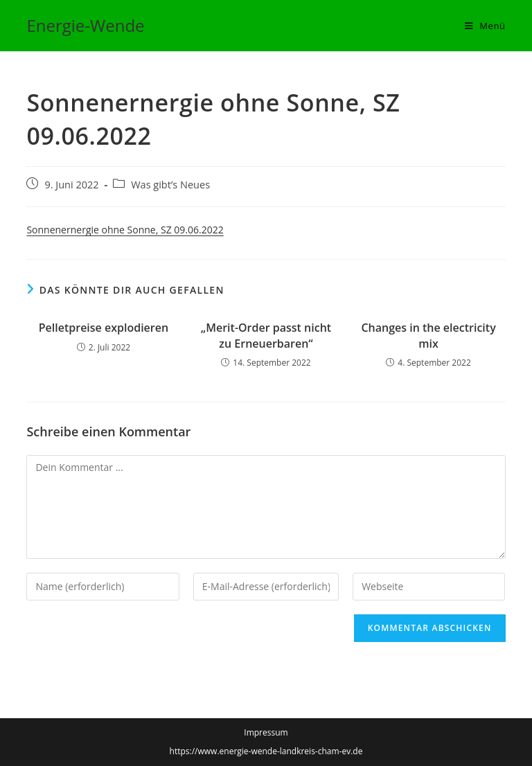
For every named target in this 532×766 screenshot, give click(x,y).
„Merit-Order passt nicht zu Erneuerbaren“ (266, 335)
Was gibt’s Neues (170, 185)
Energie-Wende (85, 25)
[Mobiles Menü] (485, 26)
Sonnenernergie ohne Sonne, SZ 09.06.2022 (125, 230)
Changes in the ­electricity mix (428, 335)
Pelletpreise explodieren (104, 328)
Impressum (266, 732)
